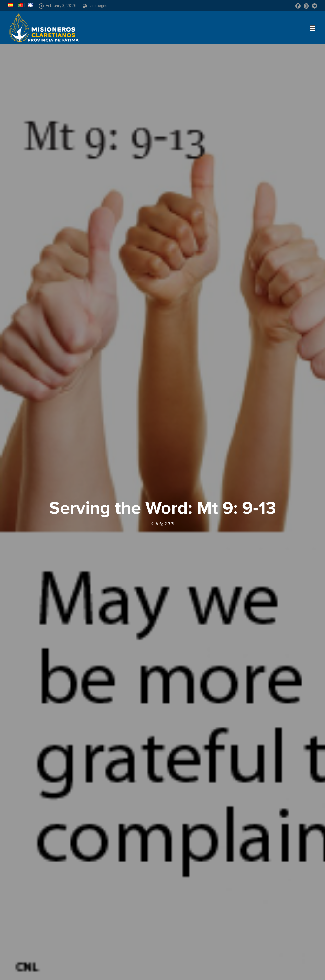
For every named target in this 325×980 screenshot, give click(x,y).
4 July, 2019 (163, 524)
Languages (95, 6)
